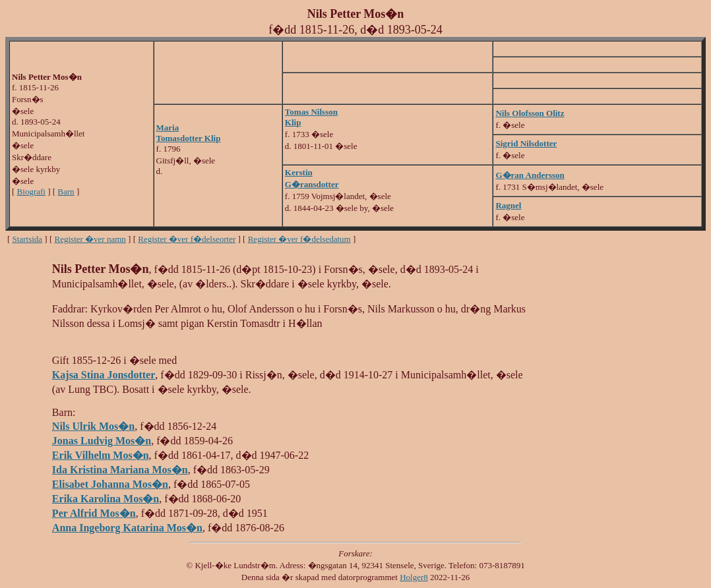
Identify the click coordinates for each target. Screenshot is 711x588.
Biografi (31, 191)
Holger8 (414, 577)
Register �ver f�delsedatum (299, 239)
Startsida (28, 239)
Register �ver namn (90, 239)
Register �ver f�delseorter (187, 239)
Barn (66, 191)
